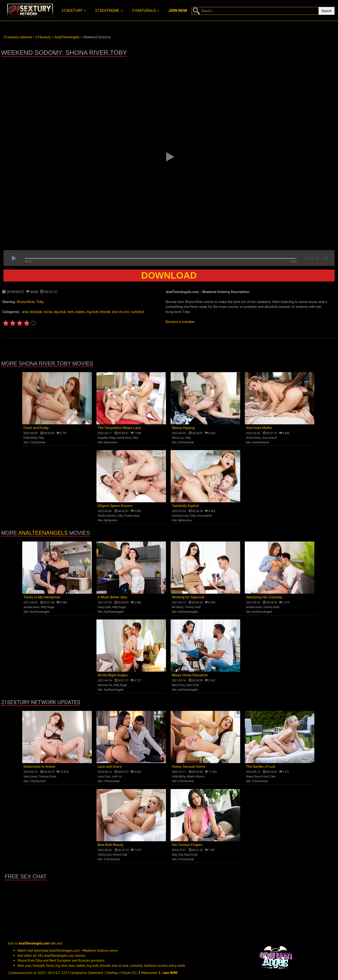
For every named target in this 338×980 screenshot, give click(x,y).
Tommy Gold (193, 607)
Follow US (128, 973)
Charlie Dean (132, 516)
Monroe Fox (105, 685)
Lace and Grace (110, 767)
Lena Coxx (104, 777)
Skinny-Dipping (183, 428)
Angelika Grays (107, 438)
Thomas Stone (48, 777)
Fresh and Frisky (36, 428)
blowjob (36, 312)
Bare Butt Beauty (110, 845)
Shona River (26, 302)
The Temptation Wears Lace (119, 428)
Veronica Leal (180, 516)
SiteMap (112, 973)
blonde (105, 312)
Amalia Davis (31, 607)
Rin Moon (178, 607)
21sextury (74, 10)
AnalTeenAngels (43, 533)
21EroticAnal (37, 442)
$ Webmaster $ (149, 973)
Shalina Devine (107, 516)
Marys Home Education (190, 675)
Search (327, 11)
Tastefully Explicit (185, 506)
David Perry (124, 438)
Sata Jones (30, 777)
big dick (60, 312)
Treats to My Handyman (42, 597)
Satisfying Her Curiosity (264, 597)
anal (25, 312)
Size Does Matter (259, 428)
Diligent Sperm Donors (115, 506)
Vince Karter (204, 516)
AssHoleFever (261, 442)
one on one (121, 312)
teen (71, 312)
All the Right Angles (113, 675)
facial (48, 312)
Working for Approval (188, 597)
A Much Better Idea (112, 597)
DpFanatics (111, 442)
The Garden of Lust (261, 767)
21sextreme (109, 10)
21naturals (146, 10)
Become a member (180, 322)
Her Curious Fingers (187, 845)
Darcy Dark (104, 607)
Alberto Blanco (196, 777)
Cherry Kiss (105, 855)
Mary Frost (178, 685)
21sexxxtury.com (21, 973)
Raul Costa (191, 855)
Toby (40, 302)
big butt (93, 312)
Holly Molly (30, 438)
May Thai (177, 855)
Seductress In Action (39, 767)
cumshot (138, 312)
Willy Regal (48, 607)
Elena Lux (178, 438)
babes (80, 312)
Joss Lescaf (269, 438)
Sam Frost (193, 685)
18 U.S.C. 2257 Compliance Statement (76, 973)
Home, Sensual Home (188, 767)
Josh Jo (117, 777)
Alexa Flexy (253, 777)
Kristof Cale (268, 777)
